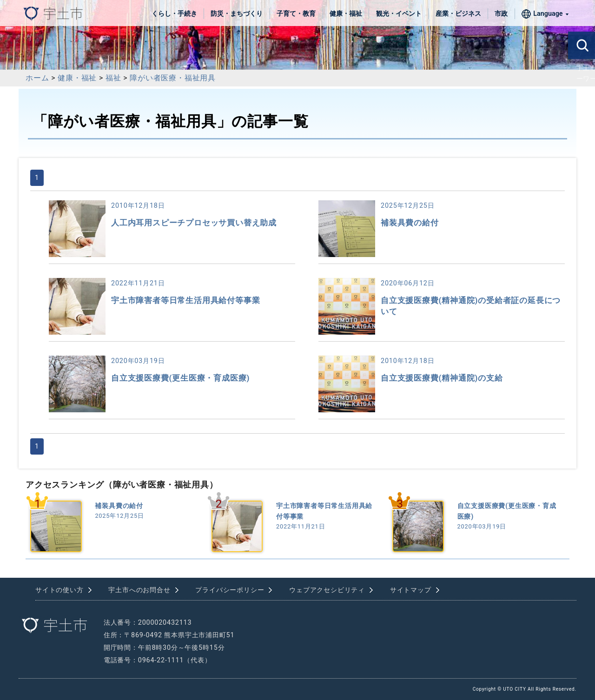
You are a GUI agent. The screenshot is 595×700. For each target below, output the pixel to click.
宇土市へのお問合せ (139, 590)
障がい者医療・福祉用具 (173, 78)
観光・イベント (399, 14)
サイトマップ (411, 590)
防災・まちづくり (237, 14)
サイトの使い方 (59, 590)
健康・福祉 (346, 14)
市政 (501, 14)
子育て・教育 (296, 14)
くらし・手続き (174, 14)
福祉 (113, 78)
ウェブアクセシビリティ (327, 590)
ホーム (37, 78)
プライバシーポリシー (230, 590)
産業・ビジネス (458, 14)
